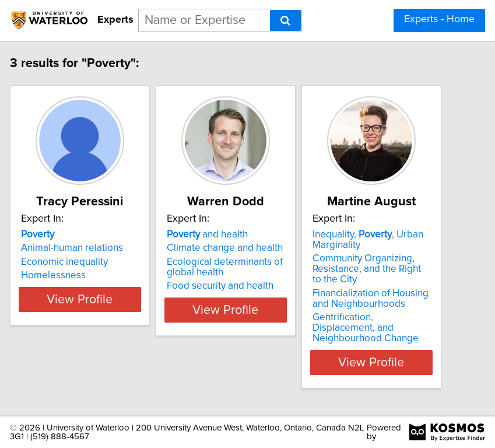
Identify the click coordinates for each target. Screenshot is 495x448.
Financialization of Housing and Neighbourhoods (390, 299)
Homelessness (73, 275)
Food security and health (239, 286)
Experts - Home (439, 19)
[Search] (285, 20)
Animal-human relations (91, 248)
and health (227, 235)
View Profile (99, 362)
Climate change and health (244, 248)
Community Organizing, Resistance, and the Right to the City (386, 269)
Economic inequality (84, 262)
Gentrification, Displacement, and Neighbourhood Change (385, 328)
